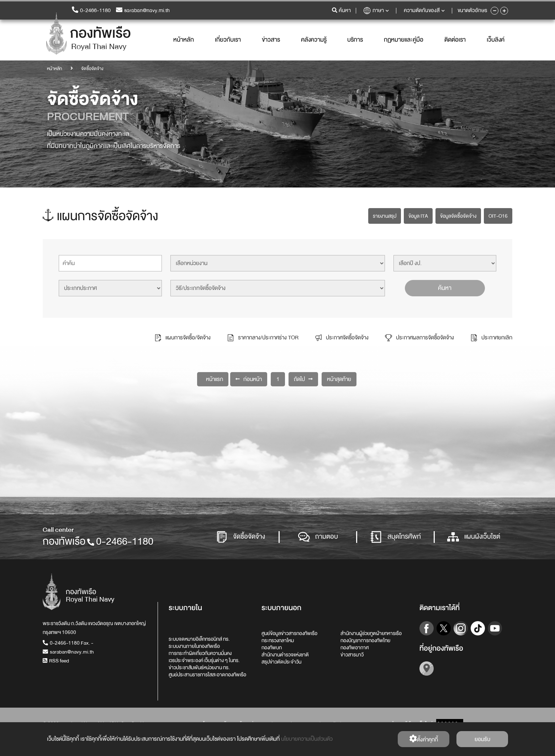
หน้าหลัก (184, 40)
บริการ (355, 40)
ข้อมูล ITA (418, 215)
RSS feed (56, 661)
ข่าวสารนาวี (352, 655)
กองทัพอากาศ (355, 647)
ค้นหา (445, 287)
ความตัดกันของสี (424, 11)
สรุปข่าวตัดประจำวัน (281, 662)
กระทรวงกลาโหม (278, 640)
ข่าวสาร (271, 40)
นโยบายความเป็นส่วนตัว (307, 739)
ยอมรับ (482, 739)
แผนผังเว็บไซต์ (474, 537)
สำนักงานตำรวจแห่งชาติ (285, 655)
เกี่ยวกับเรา (228, 40)
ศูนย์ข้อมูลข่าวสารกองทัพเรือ (289, 633)
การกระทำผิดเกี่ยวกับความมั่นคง (200, 653)
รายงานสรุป (385, 215)
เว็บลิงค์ (496, 40)
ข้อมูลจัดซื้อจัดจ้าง (458, 215)
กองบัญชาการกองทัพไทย (365, 640)
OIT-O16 (498, 215)
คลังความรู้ (314, 40)
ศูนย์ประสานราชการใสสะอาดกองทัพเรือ (207, 675)
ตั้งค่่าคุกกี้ (424, 739)
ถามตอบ (318, 537)
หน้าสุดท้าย (339, 378)
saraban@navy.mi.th (143, 11)
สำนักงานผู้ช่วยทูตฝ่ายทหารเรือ (371, 633)
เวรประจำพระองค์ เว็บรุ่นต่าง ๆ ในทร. (204, 660)
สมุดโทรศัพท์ (396, 537)
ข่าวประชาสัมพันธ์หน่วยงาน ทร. (199, 667)
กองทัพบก (272, 647)
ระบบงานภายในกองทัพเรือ (194, 646)
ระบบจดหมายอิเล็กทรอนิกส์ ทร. (199, 639)
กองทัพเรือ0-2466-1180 (98, 541)
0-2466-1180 (91, 11)
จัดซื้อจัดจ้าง (240, 537)
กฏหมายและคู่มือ (404, 40)
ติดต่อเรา (455, 40)
